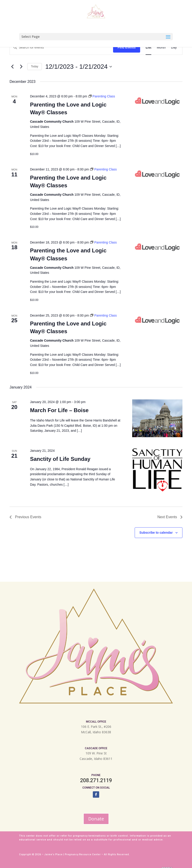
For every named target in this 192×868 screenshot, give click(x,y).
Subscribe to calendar (156, 533)
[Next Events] (21, 67)
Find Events (127, 47)
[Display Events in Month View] (161, 47)
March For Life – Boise (59, 410)
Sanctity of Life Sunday (60, 459)
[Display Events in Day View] (174, 47)
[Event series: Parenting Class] (102, 96)
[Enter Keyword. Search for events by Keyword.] (61, 47)
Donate (96, 819)
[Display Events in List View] (148, 47)
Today (35, 66)
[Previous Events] (12, 67)
